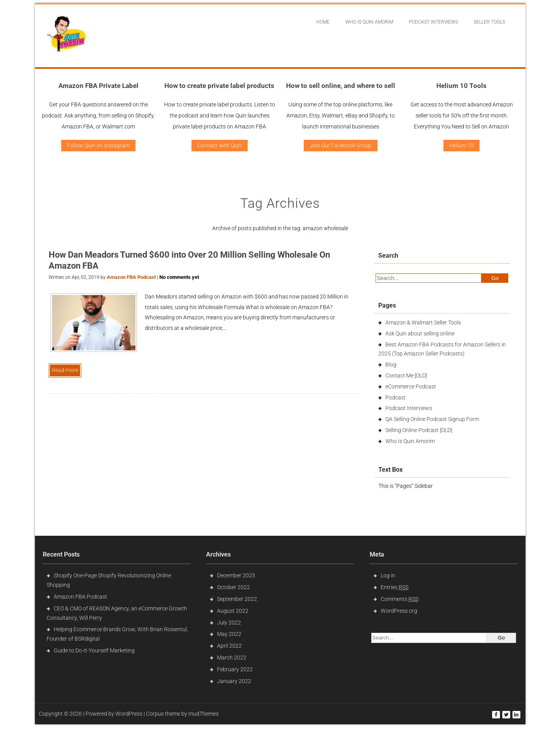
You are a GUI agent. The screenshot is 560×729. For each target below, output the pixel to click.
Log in (388, 575)
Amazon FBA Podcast (131, 277)
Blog (391, 364)
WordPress (129, 714)
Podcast (396, 397)
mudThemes (203, 714)
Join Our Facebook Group (341, 145)
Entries (395, 587)
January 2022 (234, 681)
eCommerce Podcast (411, 386)
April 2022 (229, 646)
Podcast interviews (433, 22)
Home (323, 22)
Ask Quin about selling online (420, 333)
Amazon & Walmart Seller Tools (423, 322)
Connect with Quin (220, 145)
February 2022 (235, 669)
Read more (65, 370)
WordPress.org (399, 611)
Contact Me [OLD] (406, 375)
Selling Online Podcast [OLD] (419, 430)
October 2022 (233, 587)
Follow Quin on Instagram (98, 145)
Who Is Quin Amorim (369, 22)
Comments (399, 599)
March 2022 (232, 658)
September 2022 (237, 599)
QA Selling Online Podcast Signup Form (432, 419)
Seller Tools (489, 22)
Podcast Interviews (409, 408)
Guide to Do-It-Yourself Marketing (95, 650)
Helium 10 (461, 145)
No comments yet (179, 277)
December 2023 (236, 575)
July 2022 (229, 623)
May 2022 (229, 634)
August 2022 (233, 611)
